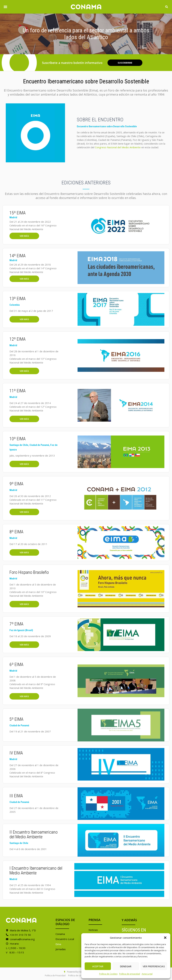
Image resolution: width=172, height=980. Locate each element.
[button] (165, 938)
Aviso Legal (147, 974)
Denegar (126, 966)
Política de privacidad (130, 974)
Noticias (93, 930)
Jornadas (61, 949)
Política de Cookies (108, 974)
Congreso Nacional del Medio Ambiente (118, 147)
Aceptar (98, 966)
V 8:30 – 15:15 (15, 952)
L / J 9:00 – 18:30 (16, 948)
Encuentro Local (65, 939)
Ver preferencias (154, 966)
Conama (60, 934)
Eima (58, 944)
